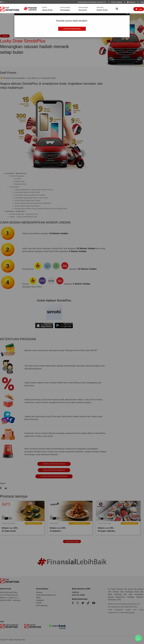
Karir (142, 2)
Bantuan (131, 2)
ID (1, 2)
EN (5, 2)
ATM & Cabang (116, 2)
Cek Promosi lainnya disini (72, 29)
